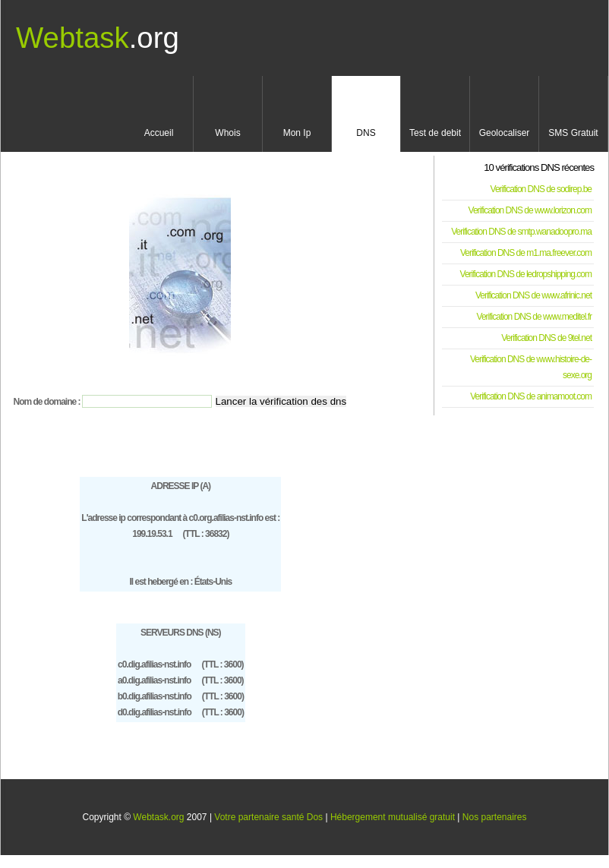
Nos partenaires (495, 817)
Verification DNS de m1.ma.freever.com (526, 253)
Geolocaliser (505, 133)
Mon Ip (297, 133)
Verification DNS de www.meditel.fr (534, 317)
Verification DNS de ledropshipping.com (526, 274)
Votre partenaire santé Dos (268, 817)
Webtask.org (158, 817)
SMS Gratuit (573, 133)
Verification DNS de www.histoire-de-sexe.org (531, 367)
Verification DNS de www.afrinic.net (533, 295)
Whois (227, 133)
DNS (366, 133)
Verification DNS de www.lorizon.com (530, 210)
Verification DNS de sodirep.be (541, 189)
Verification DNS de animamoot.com (531, 396)
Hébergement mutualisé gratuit (393, 817)
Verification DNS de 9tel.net (546, 338)
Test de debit (435, 133)
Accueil (159, 133)
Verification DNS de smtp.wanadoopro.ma (521, 232)
